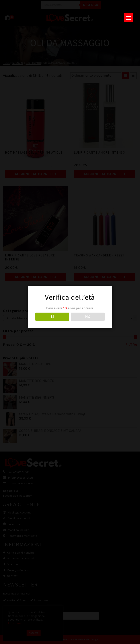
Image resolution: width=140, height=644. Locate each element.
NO (88, 317)
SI (52, 317)
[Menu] (129, 18)
